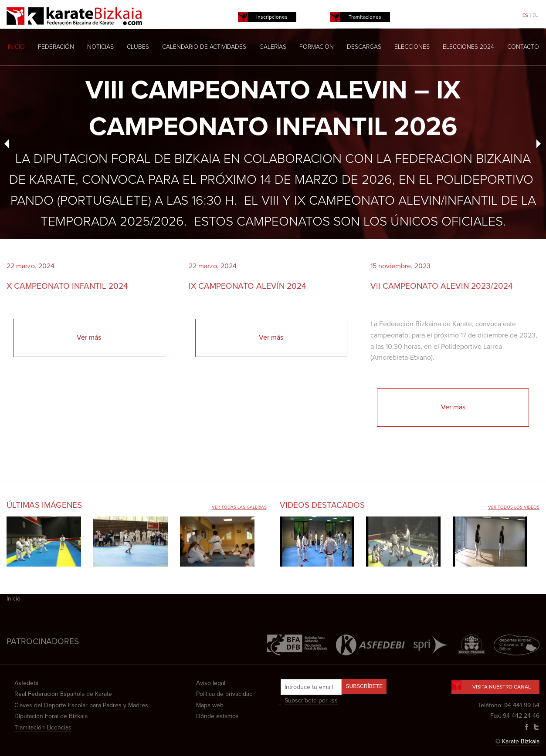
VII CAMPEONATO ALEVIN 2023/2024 (442, 286)
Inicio (16, 47)
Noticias (100, 47)
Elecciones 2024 (468, 47)
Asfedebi (26, 683)
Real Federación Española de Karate (63, 694)
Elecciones (412, 47)
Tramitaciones (365, 17)
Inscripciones (272, 17)
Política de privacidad (224, 694)
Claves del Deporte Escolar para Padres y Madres (81, 705)
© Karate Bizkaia (517, 741)
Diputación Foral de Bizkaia (51, 716)
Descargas (364, 47)
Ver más (89, 337)
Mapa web (210, 705)
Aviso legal (211, 683)
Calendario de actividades (204, 47)
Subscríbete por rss (311, 700)
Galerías (273, 47)
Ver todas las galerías (239, 507)
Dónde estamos (217, 716)
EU (536, 15)
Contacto (523, 47)
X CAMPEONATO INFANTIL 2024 (67, 286)
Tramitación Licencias (43, 727)
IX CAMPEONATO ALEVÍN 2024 (248, 286)
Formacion (317, 47)
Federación (56, 47)
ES (525, 15)
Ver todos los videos (514, 507)
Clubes (138, 47)
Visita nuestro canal (495, 685)
